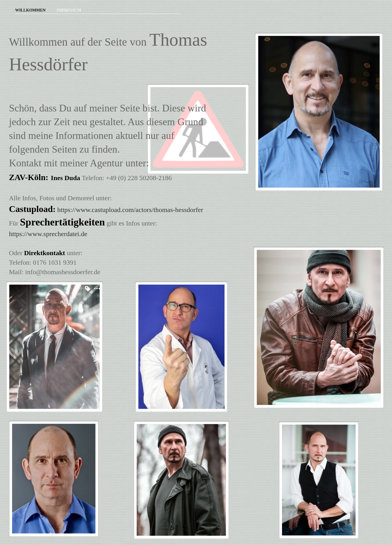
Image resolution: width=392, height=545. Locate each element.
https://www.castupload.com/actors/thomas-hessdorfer (130, 210)
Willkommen (31, 10)
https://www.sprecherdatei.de (48, 234)
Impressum (69, 10)
